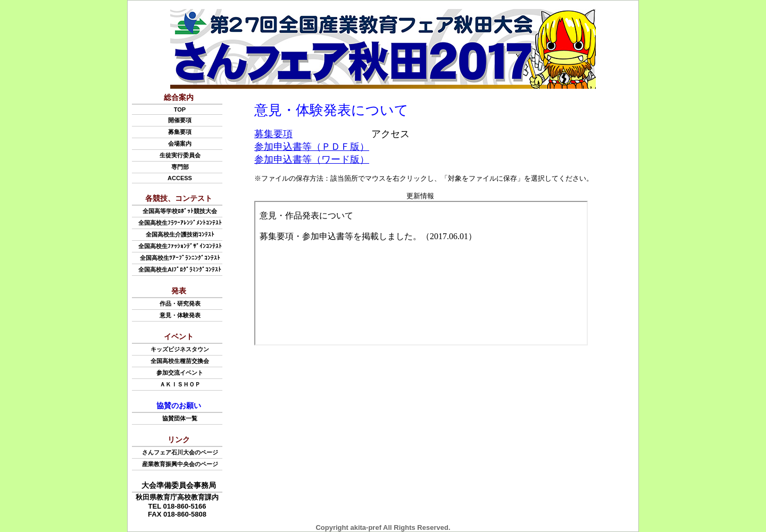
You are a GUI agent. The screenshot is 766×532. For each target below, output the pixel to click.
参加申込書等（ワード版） (312, 159)
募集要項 (273, 134)
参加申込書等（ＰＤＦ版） (312, 147)
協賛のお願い (179, 406)
